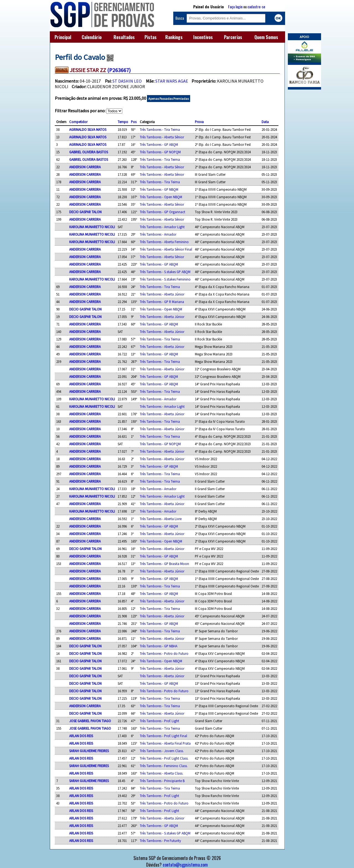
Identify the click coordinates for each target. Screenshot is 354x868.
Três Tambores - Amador (158, 234)
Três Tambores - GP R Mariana (162, 302)
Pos (134, 122)
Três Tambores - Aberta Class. (162, 773)
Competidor (78, 122)
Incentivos (203, 37)
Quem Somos (266, 37)
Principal (63, 37)
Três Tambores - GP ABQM (159, 144)
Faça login (235, 7)
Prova (199, 122)
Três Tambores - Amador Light (162, 227)
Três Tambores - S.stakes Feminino (165, 279)
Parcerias (233, 37)
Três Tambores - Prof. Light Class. (164, 758)
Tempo (123, 122)
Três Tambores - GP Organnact (162, 212)
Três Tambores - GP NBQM (159, 189)
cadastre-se (256, 7)
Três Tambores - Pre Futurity (160, 841)
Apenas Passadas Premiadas (169, 99)
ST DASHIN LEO (127, 81)
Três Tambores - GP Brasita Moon (164, 564)
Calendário (92, 37)
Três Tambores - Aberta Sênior (162, 137)
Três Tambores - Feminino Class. (164, 766)
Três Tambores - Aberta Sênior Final (166, 249)
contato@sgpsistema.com (185, 865)
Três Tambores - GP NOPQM (160, 152)
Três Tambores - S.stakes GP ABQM (165, 272)
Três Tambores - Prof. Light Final (163, 736)
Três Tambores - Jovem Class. (162, 751)
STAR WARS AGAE (172, 81)
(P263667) (119, 70)
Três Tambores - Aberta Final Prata (165, 743)
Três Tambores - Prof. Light (159, 721)
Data (265, 122)
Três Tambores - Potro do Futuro (164, 653)
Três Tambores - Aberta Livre (161, 519)
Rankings (174, 37)
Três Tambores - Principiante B (162, 781)
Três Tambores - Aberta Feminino (164, 242)
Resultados (124, 37)
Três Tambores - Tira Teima (160, 129)
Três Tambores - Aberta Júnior (162, 294)
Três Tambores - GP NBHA (159, 646)
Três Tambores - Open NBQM (161, 197)
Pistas (151, 37)
